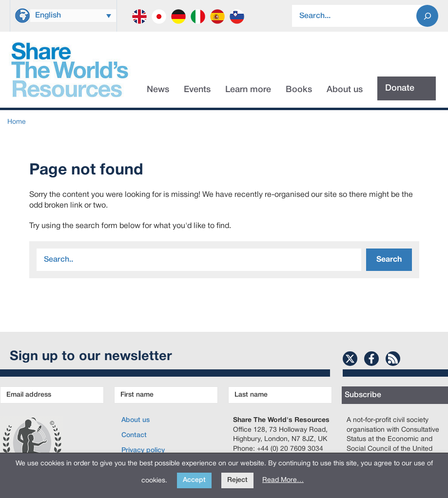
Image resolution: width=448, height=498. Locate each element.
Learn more (248, 90)
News (158, 90)
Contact (134, 435)
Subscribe (363, 395)
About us (345, 90)
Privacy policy (143, 450)
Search (389, 260)
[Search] (427, 16)
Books (299, 90)
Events (197, 90)
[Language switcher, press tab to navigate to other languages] (73, 16)
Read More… (283, 480)
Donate (400, 88)
